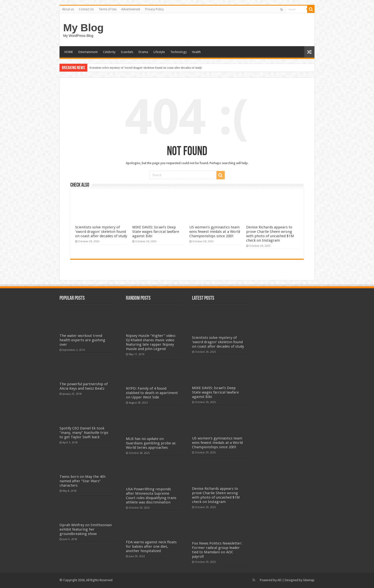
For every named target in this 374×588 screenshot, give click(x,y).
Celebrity (109, 52)
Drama (143, 52)
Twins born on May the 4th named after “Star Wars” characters (82, 481)
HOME (69, 52)
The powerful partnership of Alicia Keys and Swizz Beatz (84, 386)
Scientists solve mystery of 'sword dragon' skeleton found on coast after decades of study (146, 68)
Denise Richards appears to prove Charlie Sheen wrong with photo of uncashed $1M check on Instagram (270, 234)
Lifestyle (159, 52)
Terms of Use (107, 9)
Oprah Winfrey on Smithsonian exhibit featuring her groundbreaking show (86, 529)
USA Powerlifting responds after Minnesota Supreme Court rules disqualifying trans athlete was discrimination (151, 496)
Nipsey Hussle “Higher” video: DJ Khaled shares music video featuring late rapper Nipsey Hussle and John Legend (151, 342)
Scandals (127, 52)
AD (279, 580)
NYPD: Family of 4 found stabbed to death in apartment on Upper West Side (152, 393)
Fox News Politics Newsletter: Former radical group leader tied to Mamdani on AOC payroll (217, 550)
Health (196, 52)
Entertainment (88, 52)
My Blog (83, 28)
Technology (178, 52)
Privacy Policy (154, 9)
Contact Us (86, 9)
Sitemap (309, 580)
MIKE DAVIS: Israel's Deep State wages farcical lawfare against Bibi (156, 232)
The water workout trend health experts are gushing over (82, 340)
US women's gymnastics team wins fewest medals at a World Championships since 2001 (215, 232)
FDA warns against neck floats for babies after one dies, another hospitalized (151, 546)
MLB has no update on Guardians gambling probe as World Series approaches (151, 443)
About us (68, 9)
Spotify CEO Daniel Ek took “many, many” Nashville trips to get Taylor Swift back (84, 433)
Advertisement (131, 9)
